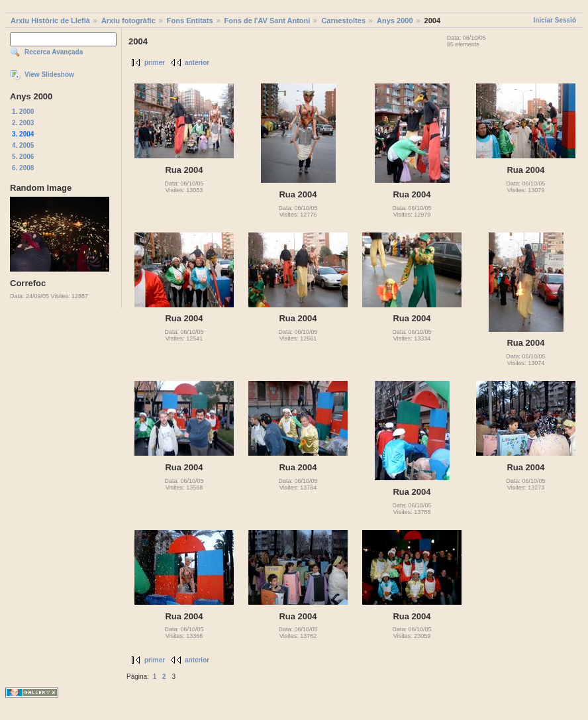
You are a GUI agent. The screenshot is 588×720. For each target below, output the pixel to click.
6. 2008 (23, 168)
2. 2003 (23, 123)
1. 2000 (23, 112)
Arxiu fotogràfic (128, 21)
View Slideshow (49, 75)
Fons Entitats (190, 21)
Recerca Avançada (54, 52)
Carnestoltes (343, 21)
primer (155, 63)
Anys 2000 (395, 21)
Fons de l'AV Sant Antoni (268, 21)
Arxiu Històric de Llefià (50, 21)
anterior (197, 63)
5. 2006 (23, 157)
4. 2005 (23, 145)
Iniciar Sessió (555, 20)
